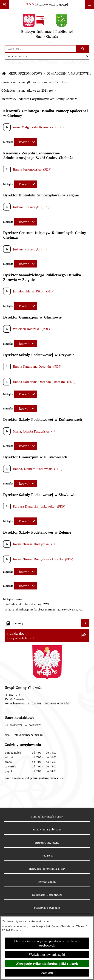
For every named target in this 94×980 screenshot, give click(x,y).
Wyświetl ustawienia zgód (47, 955)
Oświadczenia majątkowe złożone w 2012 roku (33, 82)
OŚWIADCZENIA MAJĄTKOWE (68, 74)
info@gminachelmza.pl (28, 735)
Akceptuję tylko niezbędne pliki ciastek (47, 964)
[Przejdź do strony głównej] (47, 27)
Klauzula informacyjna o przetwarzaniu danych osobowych (47, 943)
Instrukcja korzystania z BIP (47, 869)
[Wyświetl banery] (85, 623)
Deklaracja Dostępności (47, 895)
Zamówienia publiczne (47, 829)
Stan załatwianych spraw (47, 816)
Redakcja (47, 855)
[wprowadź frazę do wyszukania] (41, 49)
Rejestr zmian (47, 882)
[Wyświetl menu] (90, 5)
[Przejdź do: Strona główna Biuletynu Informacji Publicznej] (4, 74)
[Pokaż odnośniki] (4, 5)
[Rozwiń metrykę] (26, 142)
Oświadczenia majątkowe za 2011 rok (27, 91)
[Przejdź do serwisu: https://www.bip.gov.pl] (47, 5)
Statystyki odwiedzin (47, 908)
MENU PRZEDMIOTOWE (26, 74)
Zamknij (47, 973)
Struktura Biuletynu (47, 843)
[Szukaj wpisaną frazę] (83, 49)
